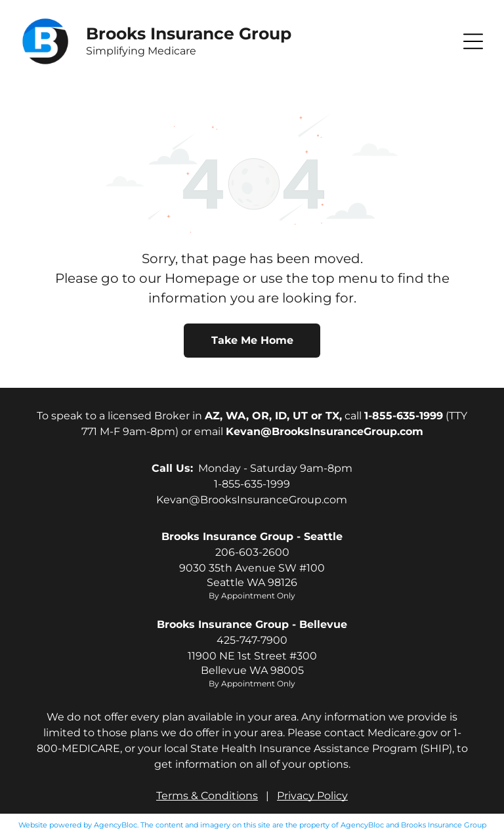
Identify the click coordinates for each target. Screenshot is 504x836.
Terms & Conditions (207, 796)
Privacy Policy (312, 796)
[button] (473, 41)
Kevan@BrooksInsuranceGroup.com (252, 500)
